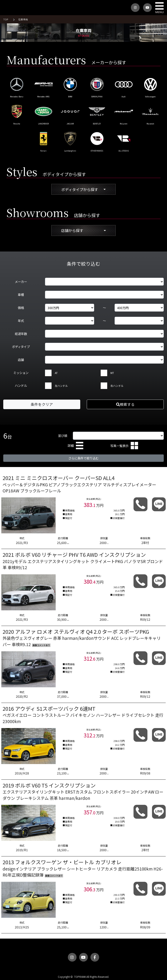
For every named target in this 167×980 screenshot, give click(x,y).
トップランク (11, 8)
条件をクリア (42, 404)
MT (112, 373)
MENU (159, 8)
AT (56, 373)
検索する (125, 404)
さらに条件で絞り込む (83, 458)
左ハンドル (61, 386)
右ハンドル (117, 386)
